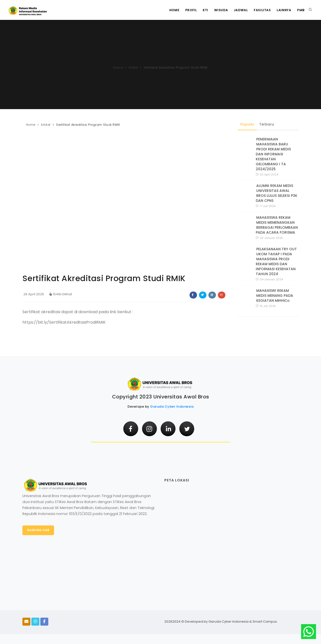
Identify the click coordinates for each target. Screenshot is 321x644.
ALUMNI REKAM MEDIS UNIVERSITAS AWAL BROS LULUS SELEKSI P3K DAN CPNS (277, 193)
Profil (185, 10)
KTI (200, 10)
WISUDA (217, 10)
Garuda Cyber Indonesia (172, 407)
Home (167, 10)
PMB (300, 10)
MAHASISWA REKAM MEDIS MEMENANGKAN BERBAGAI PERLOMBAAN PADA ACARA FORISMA (277, 225)
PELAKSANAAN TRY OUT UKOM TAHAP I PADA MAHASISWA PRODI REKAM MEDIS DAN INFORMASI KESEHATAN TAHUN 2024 (276, 261)
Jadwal (238, 10)
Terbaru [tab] (267, 124)
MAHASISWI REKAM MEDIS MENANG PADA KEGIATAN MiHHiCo (275, 296)
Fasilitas (260, 10)
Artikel (133, 67)
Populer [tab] (247, 124)
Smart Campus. (265, 622)
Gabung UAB (38, 530)
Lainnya (283, 10)
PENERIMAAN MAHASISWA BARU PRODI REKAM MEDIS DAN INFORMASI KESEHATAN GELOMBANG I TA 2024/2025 (273, 154)
